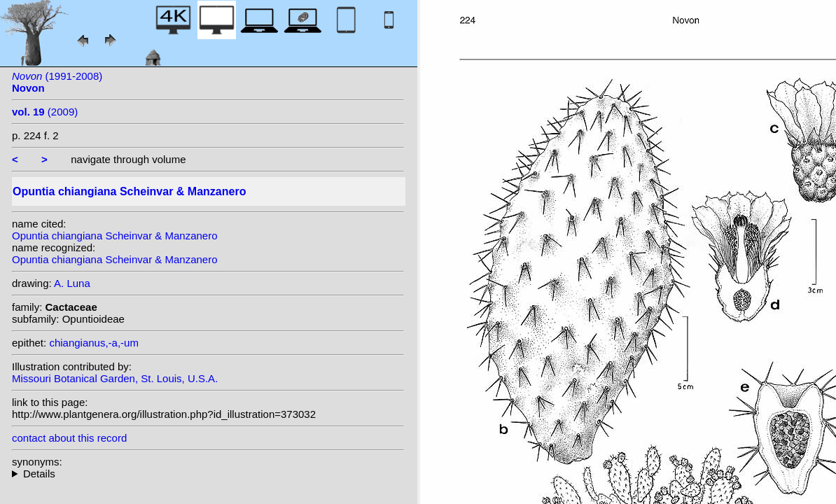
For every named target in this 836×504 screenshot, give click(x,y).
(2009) (45, 112)
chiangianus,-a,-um (94, 343)
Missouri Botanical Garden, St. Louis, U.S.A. (115, 378)
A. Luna (72, 283)
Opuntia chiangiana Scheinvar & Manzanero (115, 236)
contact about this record (69, 438)
